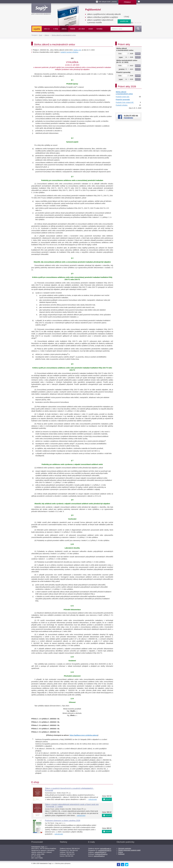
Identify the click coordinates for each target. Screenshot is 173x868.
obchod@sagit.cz (106, 849)
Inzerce (121, 852)
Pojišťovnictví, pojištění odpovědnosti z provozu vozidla (93, 7)
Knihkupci (121, 854)
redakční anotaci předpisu (69, 52)
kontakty (100, 29)
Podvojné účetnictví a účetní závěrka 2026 (63, 821)
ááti (73, 29)
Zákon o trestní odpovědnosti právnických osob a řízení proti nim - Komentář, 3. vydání (72, 805)
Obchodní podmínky (125, 848)
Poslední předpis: (122, 105)
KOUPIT (109, 799)
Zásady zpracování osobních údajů (129, 850)
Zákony (47, 35)
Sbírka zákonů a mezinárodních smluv (64, 35)
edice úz (47, 29)
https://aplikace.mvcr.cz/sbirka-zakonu (84, 735)
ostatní (91, 29)
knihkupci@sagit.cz (101, 854)
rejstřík (37, 29)
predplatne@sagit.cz (105, 850)
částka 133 (77, 50)
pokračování (93, 799)
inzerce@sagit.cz (99, 856)
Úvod (40, 35)
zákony (64, 29)
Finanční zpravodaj (123, 100)
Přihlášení (127, 2)
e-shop (56, 29)
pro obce (82, 29)
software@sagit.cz (101, 852)
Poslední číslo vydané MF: (125, 102)
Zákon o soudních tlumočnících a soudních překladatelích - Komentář (70, 789)
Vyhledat (138, 29)
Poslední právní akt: (123, 97)
